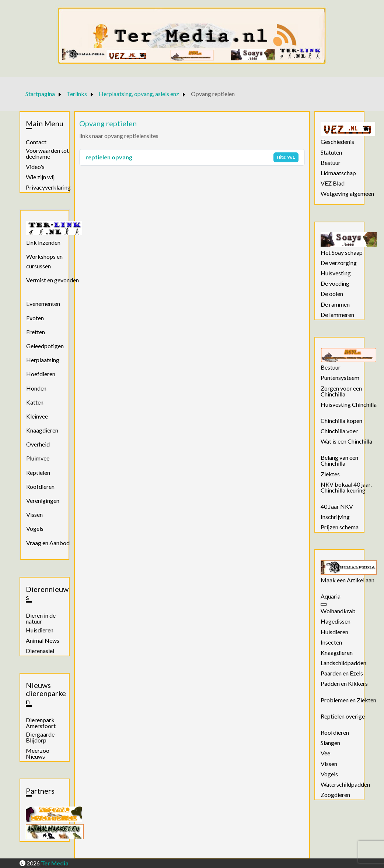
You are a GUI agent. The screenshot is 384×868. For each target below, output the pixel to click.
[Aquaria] (324, 604)
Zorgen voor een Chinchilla (341, 391)
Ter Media (55, 863)
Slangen (330, 743)
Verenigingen (43, 500)
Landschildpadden (343, 663)
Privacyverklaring (48, 187)
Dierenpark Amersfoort (41, 723)
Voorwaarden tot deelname (47, 154)
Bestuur (331, 163)
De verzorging (339, 263)
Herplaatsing (43, 360)
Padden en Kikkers (344, 684)
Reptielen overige (343, 716)
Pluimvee (38, 458)
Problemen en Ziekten (348, 700)
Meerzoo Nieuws (38, 754)
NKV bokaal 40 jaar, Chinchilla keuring (346, 487)
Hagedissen (336, 621)
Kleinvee (37, 416)
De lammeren (337, 315)
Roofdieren (40, 486)
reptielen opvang (109, 157)
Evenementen (43, 304)
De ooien (332, 294)
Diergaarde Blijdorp (40, 737)
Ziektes (330, 474)
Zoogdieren (335, 795)
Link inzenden (43, 242)
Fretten (36, 332)
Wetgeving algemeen (347, 194)
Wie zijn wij (40, 177)
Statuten (331, 152)
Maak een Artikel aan (348, 580)
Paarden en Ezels (342, 673)
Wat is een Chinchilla (346, 441)
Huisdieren (40, 630)
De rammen (335, 304)
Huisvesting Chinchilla (349, 405)
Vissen (34, 514)
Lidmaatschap (338, 173)
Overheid (38, 444)
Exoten (35, 318)
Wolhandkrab (338, 611)
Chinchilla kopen (341, 421)
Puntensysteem (340, 378)
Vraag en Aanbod (48, 543)
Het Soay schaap (342, 253)
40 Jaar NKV (337, 507)
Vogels (35, 528)
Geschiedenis (337, 142)
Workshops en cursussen (44, 261)
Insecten (331, 642)
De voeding (335, 283)
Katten (35, 402)
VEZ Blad (333, 183)
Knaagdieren (42, 430)
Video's (35, 167)
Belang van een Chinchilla (339, 461)
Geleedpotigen (45, 346)
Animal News (43, 641)
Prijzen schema (340, 527)
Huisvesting (336, 273)
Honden (36, 388)
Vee (325, 753)
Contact (36, 142)
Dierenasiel (40, 651)
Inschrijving (335, 517)
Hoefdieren (41, 374)
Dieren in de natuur (41, 618)
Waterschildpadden (345, 784)
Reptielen (38, 472)
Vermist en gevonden (53, 280)
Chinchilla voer (339, 431)
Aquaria (331, 596)
